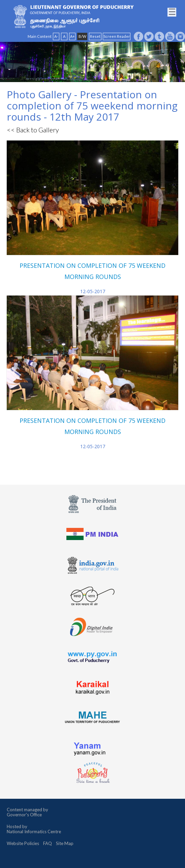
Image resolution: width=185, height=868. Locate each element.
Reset (95, 36)
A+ (72, 36)
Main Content (40, 36)
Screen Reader (117, 36)
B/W (82, 36)
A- (56, 36)
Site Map (65, 843)
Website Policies (23, 843)
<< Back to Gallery (33, 130)
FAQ (48, 843)
